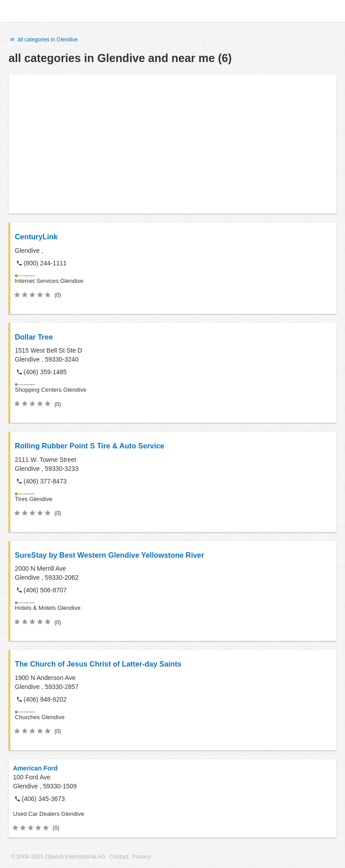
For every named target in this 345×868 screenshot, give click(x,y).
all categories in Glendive (43, 40)
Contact (119, 857)
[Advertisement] (172, 144)
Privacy (141, 857)
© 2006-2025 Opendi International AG (58, 857)
